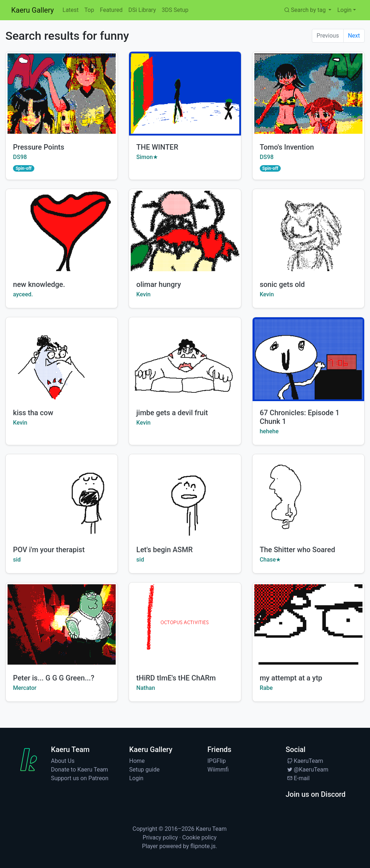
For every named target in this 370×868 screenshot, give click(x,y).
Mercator (25, 688)
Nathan (146, 688)
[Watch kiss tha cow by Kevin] (62, 359)
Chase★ (270, 560)
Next (354, 36)
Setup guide (145, 770)
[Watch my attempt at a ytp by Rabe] (308, 624)
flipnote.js (203, 846)
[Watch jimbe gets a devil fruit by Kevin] (185, 359)
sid (17, 560)
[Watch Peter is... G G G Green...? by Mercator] (62, 624)
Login (136, 778)
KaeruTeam (305, 761)
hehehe (269, 431)
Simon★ (147, 157)
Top (89, 10)
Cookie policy (199, 837)
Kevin (143, 294)
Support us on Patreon (80, 778)
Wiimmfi (218, 770)
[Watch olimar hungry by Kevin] (185, 231)
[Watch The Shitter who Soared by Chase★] (308, 496)
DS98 (20, 157)
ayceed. (23, 294)
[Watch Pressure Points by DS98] (62, 94)
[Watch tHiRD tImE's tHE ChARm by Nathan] (185, 624)
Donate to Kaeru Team (79, 770)
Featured (111, 10)
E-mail (298, 778)
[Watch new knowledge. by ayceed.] (62, 231)
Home (137, 761)
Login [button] (344, 10)
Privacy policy (160, 837)
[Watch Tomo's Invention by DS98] (308, 94)
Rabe (266, 688)
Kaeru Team (211, 829)
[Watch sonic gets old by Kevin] (308, 231)
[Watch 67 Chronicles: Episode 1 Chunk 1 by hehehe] (308, 359)
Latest (71, 10)
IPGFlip (217, 761)
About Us (63, 761)
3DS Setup (175, 10)
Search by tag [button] (305, 10)
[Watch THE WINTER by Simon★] (185, 94)
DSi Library (142, 10)
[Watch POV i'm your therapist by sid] (62, 496)
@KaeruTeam (307, 770)
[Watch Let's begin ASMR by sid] (185, 496)
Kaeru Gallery (33, 10)
